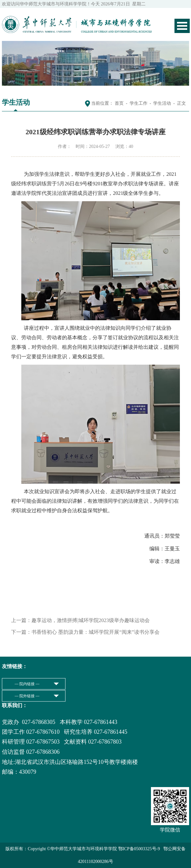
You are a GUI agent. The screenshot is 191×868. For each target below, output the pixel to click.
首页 (119, 103)
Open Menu (182, 26)
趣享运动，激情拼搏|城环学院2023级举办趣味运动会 (90, 620)
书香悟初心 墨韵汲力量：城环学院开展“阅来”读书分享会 (95, 632)
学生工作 (139, 103)
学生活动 (162, 103)
